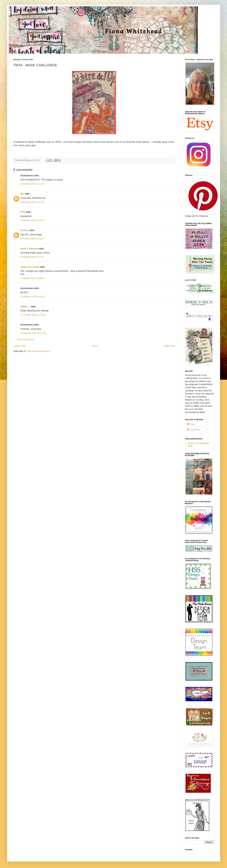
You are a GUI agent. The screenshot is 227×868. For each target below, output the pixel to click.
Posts (191, 424)
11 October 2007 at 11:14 (33, 333)
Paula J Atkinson (29, 249)
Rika (23, 212)
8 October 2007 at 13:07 (32, 239)
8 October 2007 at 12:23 (32, 220)
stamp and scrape (30, 267)
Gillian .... (25, 306)
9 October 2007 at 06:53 (32, 278)
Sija (22, 194)
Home (95, 346)
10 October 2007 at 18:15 (33, 315)
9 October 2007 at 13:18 (32, 297)
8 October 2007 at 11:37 (32, 184)
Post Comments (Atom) (38, 351)
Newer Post (20, 346)
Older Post (169, 346)
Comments (194, 430)
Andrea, (25, 230)
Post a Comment (26, 339)
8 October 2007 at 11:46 (32, 202)
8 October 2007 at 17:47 (32, 257)
